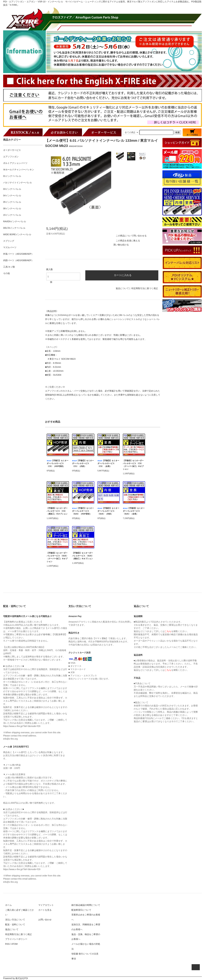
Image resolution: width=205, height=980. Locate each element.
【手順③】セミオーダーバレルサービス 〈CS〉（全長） (108, 463)
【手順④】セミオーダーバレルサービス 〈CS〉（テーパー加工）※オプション (133, 465)
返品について (122, 288)
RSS (7, 944)
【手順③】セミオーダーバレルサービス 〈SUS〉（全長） (134, 511)
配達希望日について (81, 910)
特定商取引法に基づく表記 (145, 288)
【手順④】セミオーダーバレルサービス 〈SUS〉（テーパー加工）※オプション (57, 557)
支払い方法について (15, 920)
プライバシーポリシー (16, 939)
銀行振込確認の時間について (86, 905)
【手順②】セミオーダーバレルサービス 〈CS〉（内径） (83, 463)
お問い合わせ (45, 920)
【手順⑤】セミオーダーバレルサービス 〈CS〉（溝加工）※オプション (57, 511)
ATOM (14, 944)
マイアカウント (46, 905)
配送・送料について (15, 924)
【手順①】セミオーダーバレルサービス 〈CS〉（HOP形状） (58, 463)
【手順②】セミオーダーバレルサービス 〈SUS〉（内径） (108, 511)
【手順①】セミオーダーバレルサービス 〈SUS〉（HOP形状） (83, 511)
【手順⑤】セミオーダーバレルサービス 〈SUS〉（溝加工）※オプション (83, 556)
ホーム (9, 905)
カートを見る (45, 910)
